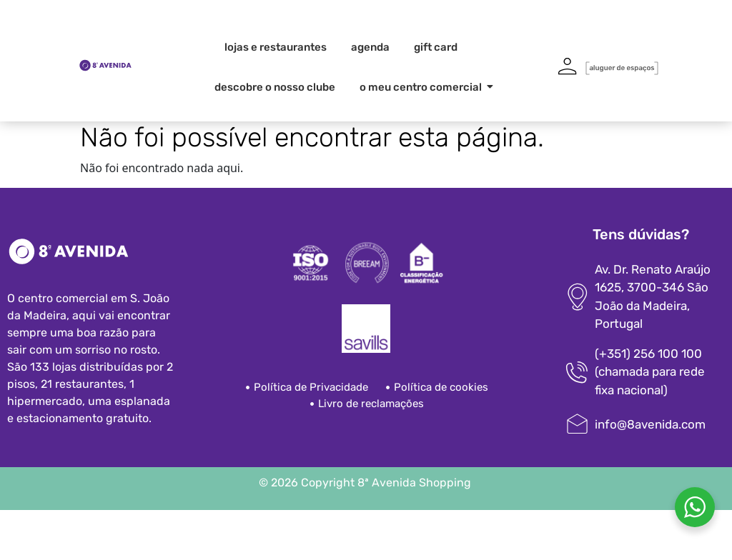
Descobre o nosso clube (275, 87)
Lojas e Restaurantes (276, 47)
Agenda (370, 47)
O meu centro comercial (423, 87)
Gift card (436, 47)
